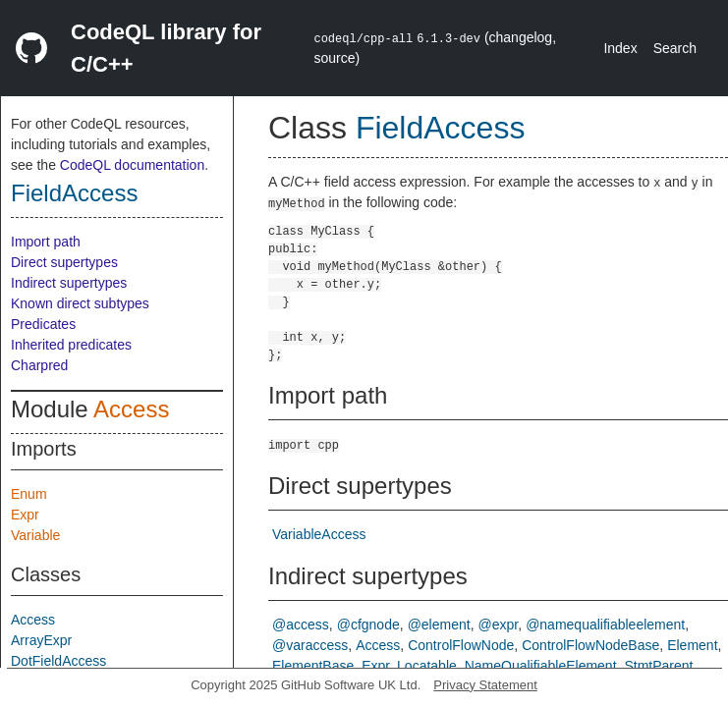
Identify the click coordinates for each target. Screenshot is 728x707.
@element (439, 625)
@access (301, 625)
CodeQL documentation (132, 165)
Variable (35, 535)
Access (131, 409)
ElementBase (313, 666)
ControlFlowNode (461, 645)
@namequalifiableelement (605, 625)
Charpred (39, 365)
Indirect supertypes (69, 283)
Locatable (427, 666)
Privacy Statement (485, 685)
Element (692, 645)
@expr (499, 625)
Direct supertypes (64, 262)
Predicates (43, 324)
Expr (25, 515)
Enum (29, 494)
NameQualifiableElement (541, 666)
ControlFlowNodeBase (590, 645)
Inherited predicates (71, 345)
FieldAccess (74, 193)
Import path (46, 242)
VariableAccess (319, 534)
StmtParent (658, 666)
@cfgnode (368, 625)
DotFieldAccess (58, 661)
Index (620, 48)
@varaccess (310, 645)
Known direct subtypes (80, 303)
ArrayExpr (41, 640)
